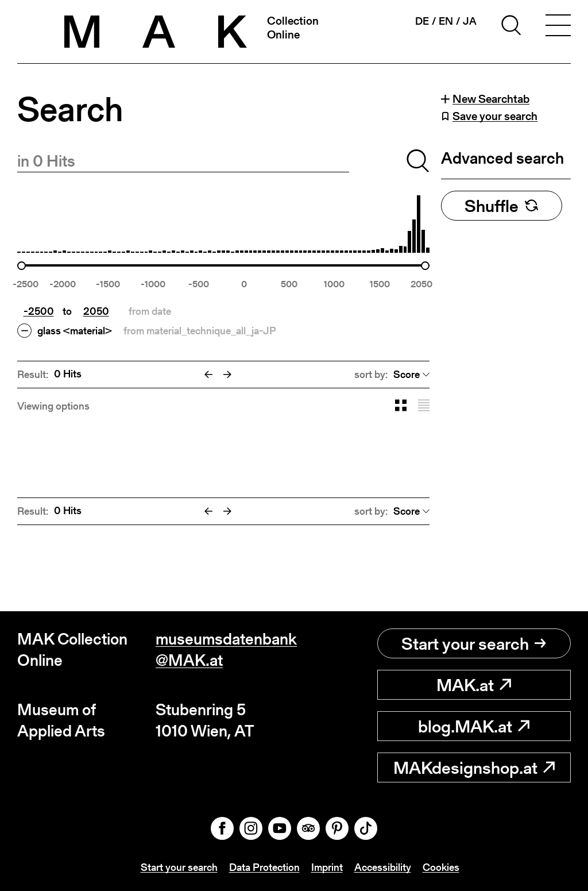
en (446, 21)
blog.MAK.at (474, 726)
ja (470, 21)
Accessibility (383, 867)
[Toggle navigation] (558, 27)
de (422, 21)
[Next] (227, 375)
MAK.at (474, 685)
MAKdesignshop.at (474, 767)
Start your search (474, 643)
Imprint (327, 867)
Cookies (441, 867)
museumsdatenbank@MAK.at (225, 649)
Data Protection (264, 867)
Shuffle (502, 206)
